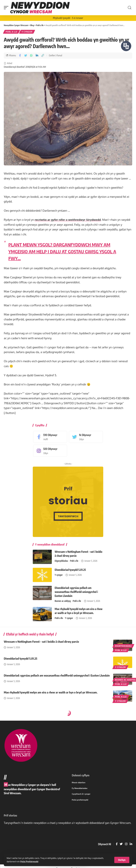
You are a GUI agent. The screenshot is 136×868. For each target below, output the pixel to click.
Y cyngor (27, 32)
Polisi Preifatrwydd (29, 861)
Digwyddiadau (61, 561)
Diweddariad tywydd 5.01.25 (70, 570)
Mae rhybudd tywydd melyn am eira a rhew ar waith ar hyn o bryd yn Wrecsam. (51, 692)
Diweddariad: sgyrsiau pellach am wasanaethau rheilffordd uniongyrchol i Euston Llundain (76, 592)
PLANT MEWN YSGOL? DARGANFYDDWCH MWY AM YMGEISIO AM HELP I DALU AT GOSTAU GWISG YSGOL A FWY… (62, 251)
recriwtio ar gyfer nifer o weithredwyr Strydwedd (68, 220)
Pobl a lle (12, 32)
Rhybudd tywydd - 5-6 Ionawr (68, 18)
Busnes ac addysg (63, 601)
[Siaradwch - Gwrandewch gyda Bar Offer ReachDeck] (126, 46)
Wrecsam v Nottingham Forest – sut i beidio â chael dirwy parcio (41, 642)
